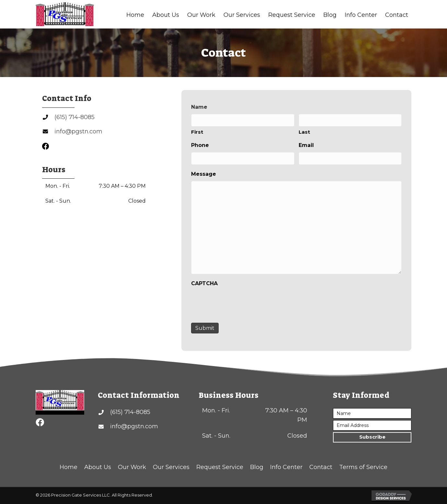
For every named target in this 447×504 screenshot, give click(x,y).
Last (304, 132)
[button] (372, 437)
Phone (200, 145)
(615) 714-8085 (74, 117)
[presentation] (240, 303)
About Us (98, 467)
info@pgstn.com (78, 131)
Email (306, 145)
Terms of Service (363, 467)
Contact (321, 467)
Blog (257, 467)
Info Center (286, 467)
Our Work (132, 467)
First (197, 132)
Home (69, 467)
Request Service (220, 467)
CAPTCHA (204, 283)
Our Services (171, 467)
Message (204, 174)
